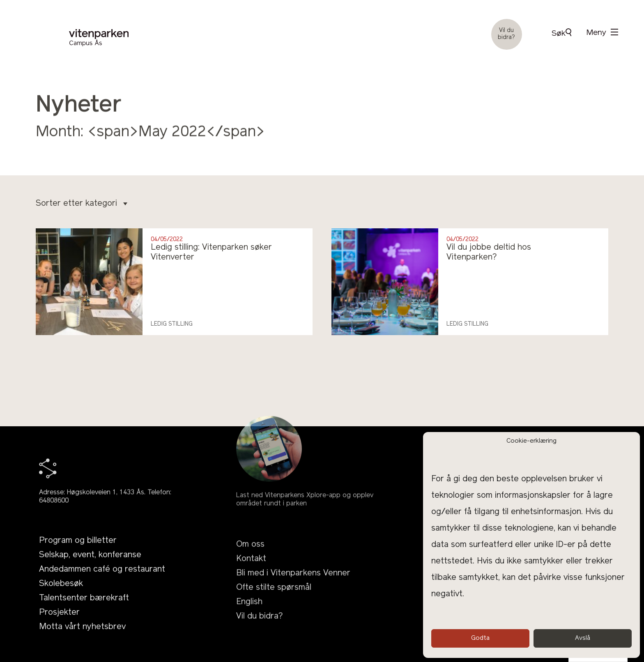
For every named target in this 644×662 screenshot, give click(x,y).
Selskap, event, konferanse (90, 565)
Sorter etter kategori (82, 204)
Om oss (250, 561)
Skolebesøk (61, 594)
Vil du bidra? (506, 34)
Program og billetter (78, 551)
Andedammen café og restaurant (102, 579)
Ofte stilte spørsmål (274, 605)
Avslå (583, 638)
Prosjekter (59, 623)
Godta (480, 638)
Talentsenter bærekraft (84, 608)
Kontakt (251, 576)
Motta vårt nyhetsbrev (82, 637)
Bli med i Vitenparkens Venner (293, 590)
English (249, 619)
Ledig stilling (172, 324)
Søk (561, 33)
